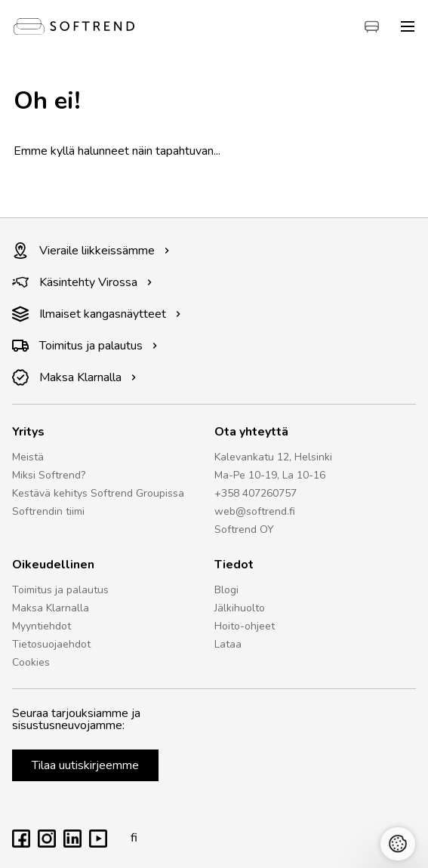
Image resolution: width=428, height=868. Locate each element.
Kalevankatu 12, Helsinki (273, 457)
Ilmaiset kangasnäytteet (97, 314)
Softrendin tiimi (48, 511)
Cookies (31, 662)
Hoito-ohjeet (245, 626)
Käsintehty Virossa (82, 282)
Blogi (226, 590)
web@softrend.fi (255, 511)
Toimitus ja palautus (85, 346)
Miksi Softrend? (49, 475)
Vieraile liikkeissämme (91, 251)
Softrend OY (244, 529)
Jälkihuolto (240, 608)
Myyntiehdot (42, 626)
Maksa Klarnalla (74, 377)
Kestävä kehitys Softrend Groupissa (98, 493)
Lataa (228, 644)
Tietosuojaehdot (51, 644)
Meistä (28, 457)
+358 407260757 (256, 493)
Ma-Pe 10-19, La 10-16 (270, 475)
